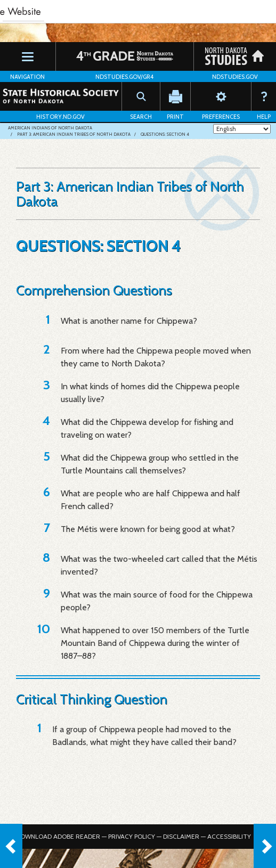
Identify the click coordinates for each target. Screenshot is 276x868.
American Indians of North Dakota (50, 128)
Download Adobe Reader (58, 836)
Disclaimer (181, 836)
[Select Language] (242, 129)
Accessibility (229, 836)
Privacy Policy (132, 836)
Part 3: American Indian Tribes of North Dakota (74, 134)
